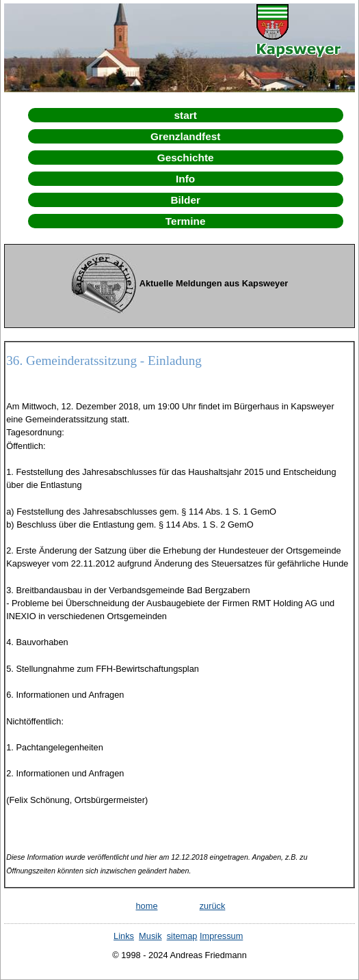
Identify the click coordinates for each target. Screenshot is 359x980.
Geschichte (186, 158)
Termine (186, 221)
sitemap (182, 936)
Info (185, 179)
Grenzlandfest (185, 136)
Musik (150, 936)
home (146, 906)
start (186, 115)
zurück (213, 906)
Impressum (221, 936)
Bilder (185, 200)
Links (124, 936)
